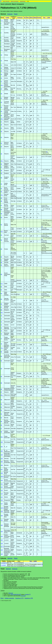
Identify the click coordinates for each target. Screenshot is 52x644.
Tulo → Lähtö (47, 18)
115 (2, 497)
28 (1, 125)
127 (2, 547)
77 (1, 339)
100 (2, 442)
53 (1, 235)
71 (1, 319)
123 (2, 531)
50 (1, 217)
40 (1, 178)
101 (2, 447)
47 (1, 205)
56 (1, 257)
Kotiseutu (20, 18)
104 (2, 459)
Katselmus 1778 (19, 598)
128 (2, 550)
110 (2, 480)
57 (1, 260)
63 (1, 290)
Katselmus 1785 (29, 598)
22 (1, 102)
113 (2, 490)
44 (1, 195)
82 (1, 361)
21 (1, 98)
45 (1, 198)
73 (1, 325)
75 (1, 331)
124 (2, 536)
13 (1, 68)
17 (1, 81)
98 (1, 432)
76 (1, 334)
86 (1, 389)
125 (2, 540)
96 (1, 425)
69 (1, 313)
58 (1, 262)
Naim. (31, 18)
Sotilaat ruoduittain (9, 598)
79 (1, 348)
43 (1, 192)
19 (1, 89)
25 (1, 115)
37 (1, 167)
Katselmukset (23, 1)
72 (1, 322)
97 (1, 429)
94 (1, 418)
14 (1, 71)
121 (2, 520)
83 (1, 369)
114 (2, 494)
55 (47, 152)
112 (2, 487)
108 (2, 473)
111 (2, 484)
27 (1, 122)
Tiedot (16, 14)
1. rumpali (3, 563)
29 (1, 128)
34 (1, 154)
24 (1, 111)
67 (1, 307)
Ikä (25, 18)
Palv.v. (28, 18)
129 (2, 554)
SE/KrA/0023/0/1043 (16, 594)
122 (2, 525)
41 (1, 184)
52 (1, 232)
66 (1, 304)
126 (2, 543)
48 (1, 210)
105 (2, 462)
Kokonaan (23, 596)
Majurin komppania (15, 1)
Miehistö (3, 14)
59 (1, 265)
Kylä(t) (7, 18)
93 (1, 414)
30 (1, 131)
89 (1, 400)
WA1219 (11, 593)
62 (1, 287)
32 (1, 143)
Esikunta (10, 14)
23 (1, 107)
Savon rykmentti (6, 1)
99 (1, 437)
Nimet (2, 598)
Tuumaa (39, 18)
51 (1, 225)
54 (1, 240)
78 (1, 344)
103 (2, 455)
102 (2, 451)
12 (1, 65)
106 (2, 465)
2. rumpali (3, 565)
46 (1, 201)
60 (1, 274)
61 (1, 284)
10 (1, 55)
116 (2, 500)
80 (1, 352)
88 (1, 395)
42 (1, 188)
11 (1, 61)
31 (1, 137)
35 (1, 161)
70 (1, 316)
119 (2, 511)
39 (1, 173)
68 (1, 310)
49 (1, 214)
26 (1, 119)
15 (1, 74)
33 (1, 147)
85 (1, 383)
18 (1, 85)
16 (1, 78)
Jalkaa (35, 18)
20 (1, 94)
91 (1, 407)
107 (2, 469)
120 (2, 516)
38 (1, 171)
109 (2, 477)
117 (2, 504)
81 (1, 356)
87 (1, 392)
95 (1, 421)
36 (1, 164)
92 (1, 410)
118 (2, 508)
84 (1, 376)
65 (42, 239)
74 (1, 328)
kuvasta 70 (28, 594)
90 (1, 404)
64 (1, 294)
